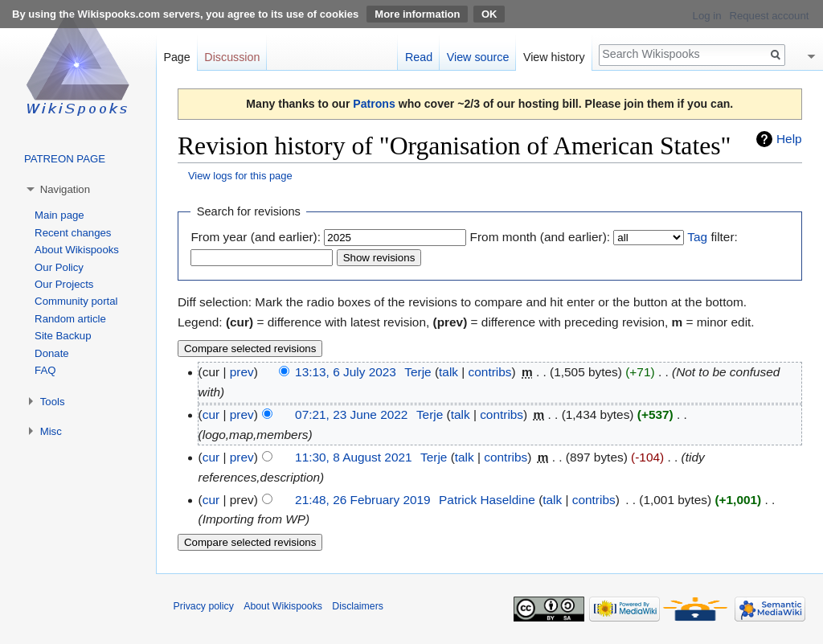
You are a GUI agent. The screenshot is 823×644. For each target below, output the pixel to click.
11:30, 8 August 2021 (353, 457)
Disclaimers (358, 606)
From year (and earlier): (256, 237)
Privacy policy (204, 606)
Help (789, 139)
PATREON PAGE (65, 159)
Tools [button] (53, 402)
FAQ (45, 370)
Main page (59, 215)
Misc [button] (51, 431)
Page (176, 57)
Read (419, 57)
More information (417, 14)
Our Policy (59, 267)
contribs (490, 372)
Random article (70, 319)
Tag (697, 237)
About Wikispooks (77, 250)
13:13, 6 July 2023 (346, 372)
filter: (712, 237)
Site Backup (63, 336)
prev (242, 372)
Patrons (374, 104)
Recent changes (73, 233)
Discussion (232, 57)
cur (211, 414)
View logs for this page (240, 176)
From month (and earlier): (540, 237)
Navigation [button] (65, 189)
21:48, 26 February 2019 (363, 500)
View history (554, 57)
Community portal (76, 301)
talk (448, 372)
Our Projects (64, 284)
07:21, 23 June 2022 (351, 414)
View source (478, 57)
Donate (52, 353)
